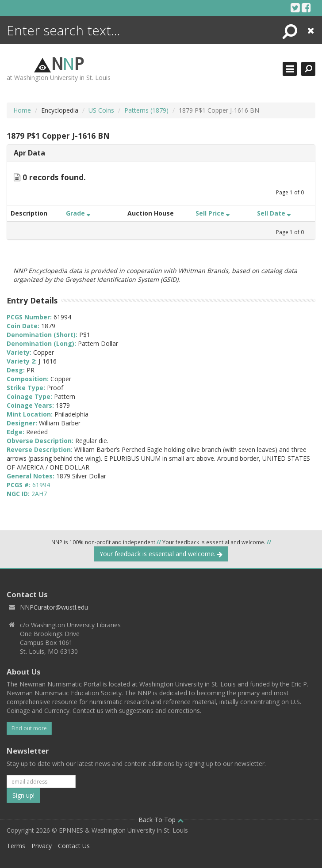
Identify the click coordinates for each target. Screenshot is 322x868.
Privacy (42, 846)
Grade (78, 213)
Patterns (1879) (146, 110)
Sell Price (213, 213)
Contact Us (74, 846)
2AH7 (39, 494)
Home (22, 110)
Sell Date (274, 213)
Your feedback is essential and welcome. (161, 554)
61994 (41, 485)
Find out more (29, 728)
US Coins (101, 110)
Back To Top (161, 820)
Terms (16, 846)
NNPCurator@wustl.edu (54, 607)
